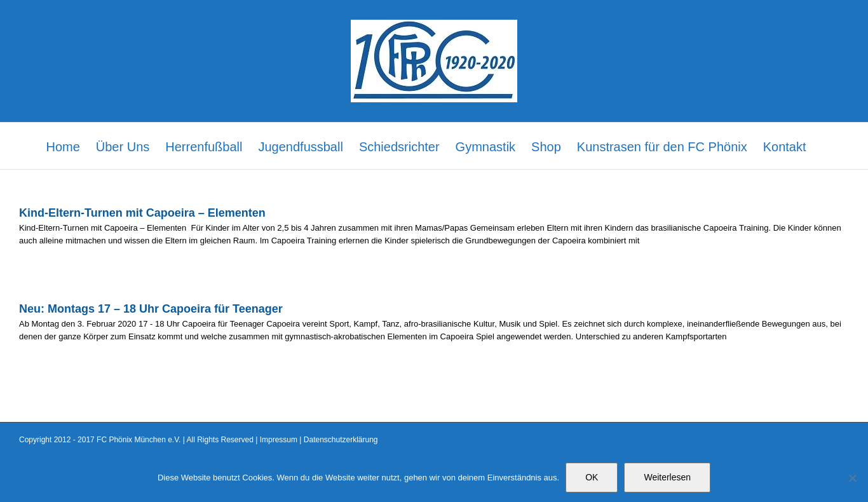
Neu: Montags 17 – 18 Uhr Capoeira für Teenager (151, 309)
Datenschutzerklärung (341, 440)
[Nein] (852, 478)
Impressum (279, 440)
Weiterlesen (667, 477)
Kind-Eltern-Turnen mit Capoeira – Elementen (144, 213)
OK (592, 477)
